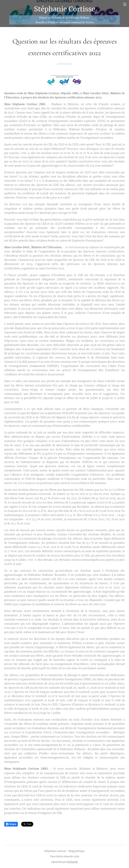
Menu (125, 4)
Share (11, 824)
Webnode (72, 862)
